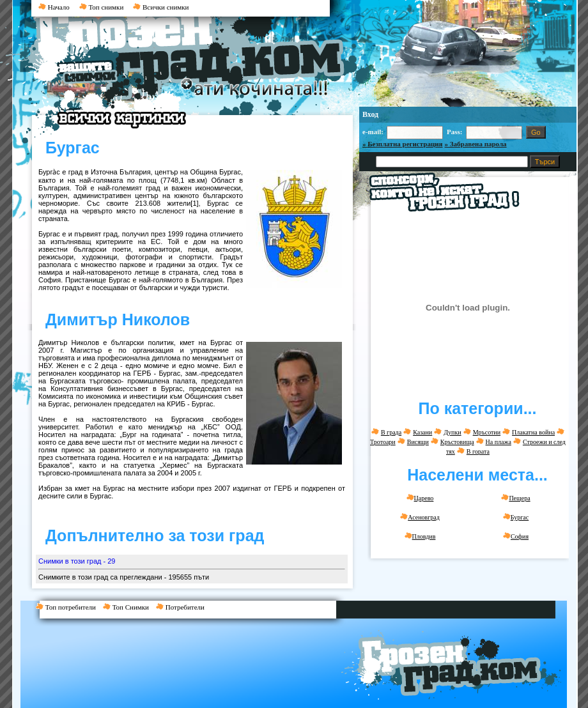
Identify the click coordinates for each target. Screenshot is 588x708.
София (516, 536)
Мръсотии (487, 432)
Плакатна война (533, 432)
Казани (422, 432)
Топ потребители (69, 607)
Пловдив (420, 536)
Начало (54, 7)
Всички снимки (161, 7)
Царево (420, 498)
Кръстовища (457, 442)
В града (391, 432)
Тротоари (383, 442)
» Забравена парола (476, 144)
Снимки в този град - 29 (77, 561)
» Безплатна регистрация (403, 144)
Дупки (452, 432)
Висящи (418, 442)
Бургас (516, 517)
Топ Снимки (129, 607)
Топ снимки (102, 7)
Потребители (183, 607)
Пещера (515, 498)
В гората (478, 451)
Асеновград (420, 517)
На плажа (499, 442)
